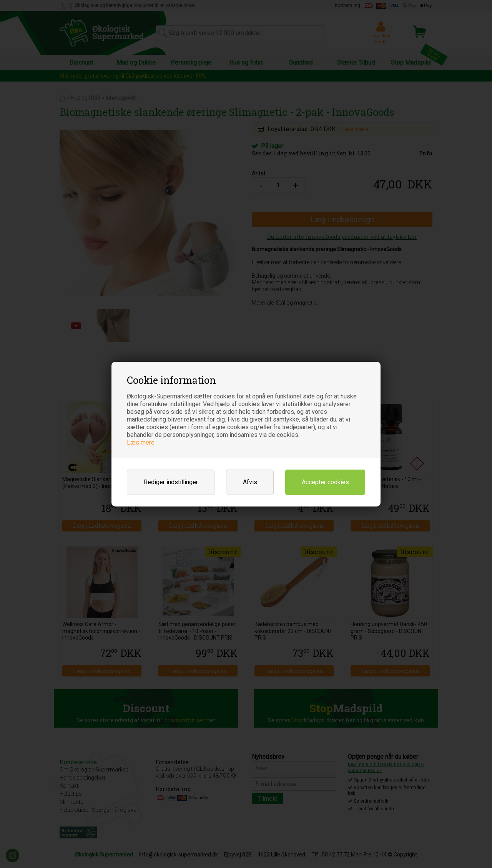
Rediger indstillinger (171, 482)
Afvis (250, 482)
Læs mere (141, 442)
